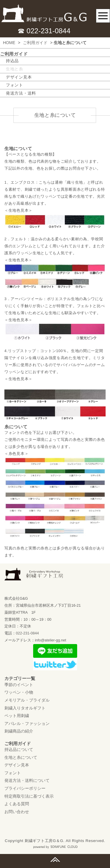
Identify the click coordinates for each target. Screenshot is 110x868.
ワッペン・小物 (19, 693)
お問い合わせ (17, 812)
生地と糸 (15, 69)
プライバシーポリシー (25, 789)
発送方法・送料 (21, 93)
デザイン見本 (19, 77)
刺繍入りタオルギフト (25, 708)
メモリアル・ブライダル (27, 700)
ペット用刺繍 (17, 716)
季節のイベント (19, 685)
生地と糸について (21, 757)
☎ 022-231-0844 (44, 31)
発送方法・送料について (27, 781)
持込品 (12, 61)
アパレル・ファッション (27, 723)
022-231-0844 (27, 634)
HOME (9, 43)
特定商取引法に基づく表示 (29, 796)
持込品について (19, 750)
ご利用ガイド (35, 43)
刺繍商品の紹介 (19, 731)
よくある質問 (17, 804)
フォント (15, 85)
